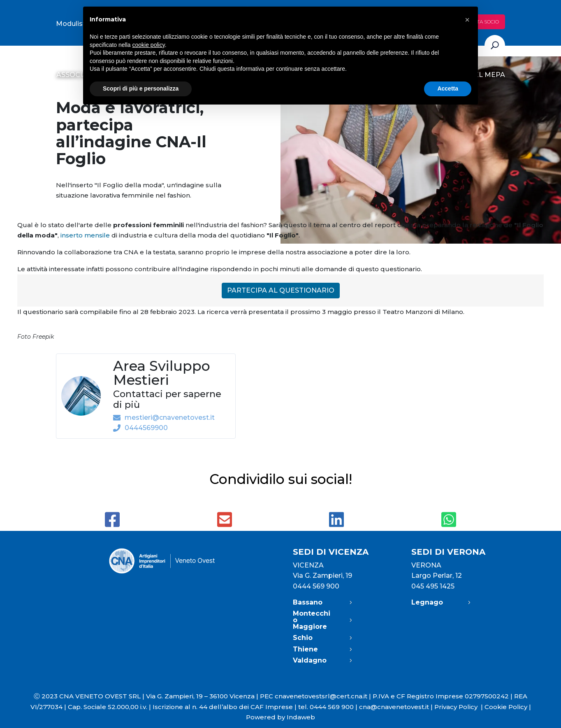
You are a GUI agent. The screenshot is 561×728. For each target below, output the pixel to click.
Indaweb (301, 717)
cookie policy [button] (149, 45)
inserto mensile (84, 235)
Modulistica (75, 24)
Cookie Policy (506, 707)
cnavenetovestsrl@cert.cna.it (321, 696)
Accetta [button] (448, 88)
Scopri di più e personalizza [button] (141, 88)
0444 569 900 (316, 586)
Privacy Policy (459, 707)
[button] (467, 20)
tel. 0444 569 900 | (329, 707)
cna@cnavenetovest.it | (397, 707)
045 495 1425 (433, 586)
